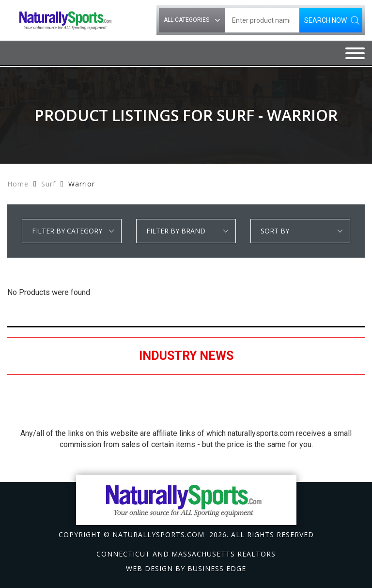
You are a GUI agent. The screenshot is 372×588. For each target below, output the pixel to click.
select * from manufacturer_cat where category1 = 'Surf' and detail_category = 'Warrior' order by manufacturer (186, 231)
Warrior (82, 184)
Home (18, 184)
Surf (48, 184)
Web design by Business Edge (186, 568)
